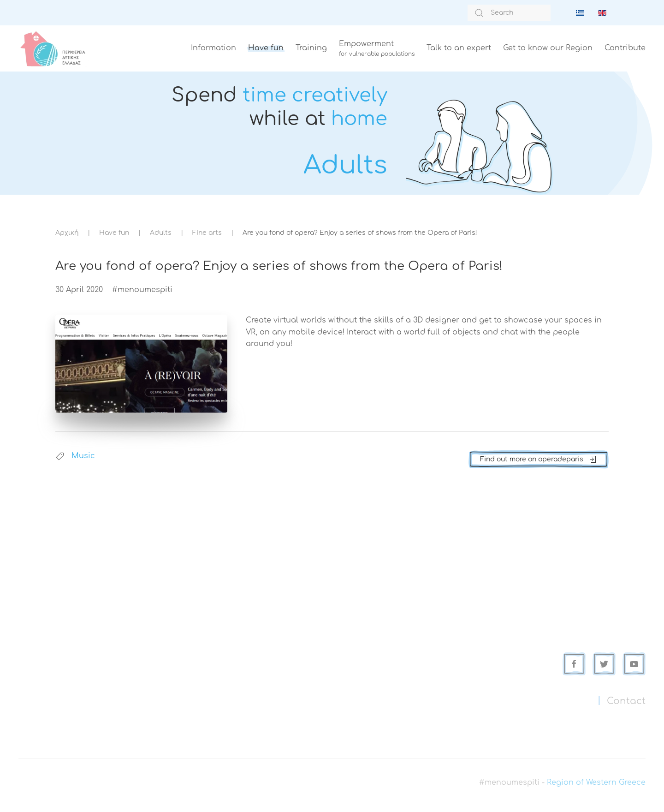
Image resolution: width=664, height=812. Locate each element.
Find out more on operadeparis (539, 460)
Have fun (266, 48)
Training (311, 48)
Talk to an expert (459, 48)
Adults (161, 233)
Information (213, 48)
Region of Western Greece (596, 782)
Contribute (625, 48)
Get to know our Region (548, 48)
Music (83, 456)
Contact (626, 701)
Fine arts (207, 233)
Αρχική (67, 233)
